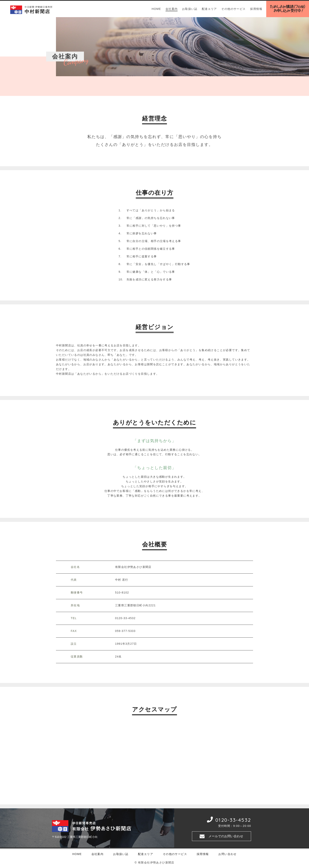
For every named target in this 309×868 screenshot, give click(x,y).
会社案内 (172, 9)
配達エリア (209, 9)
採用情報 (256, 9)
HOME (156, 9)
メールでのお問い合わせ (226, 836)
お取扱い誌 (190, 9)
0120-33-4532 (233, 820)
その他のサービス (233, 9)
